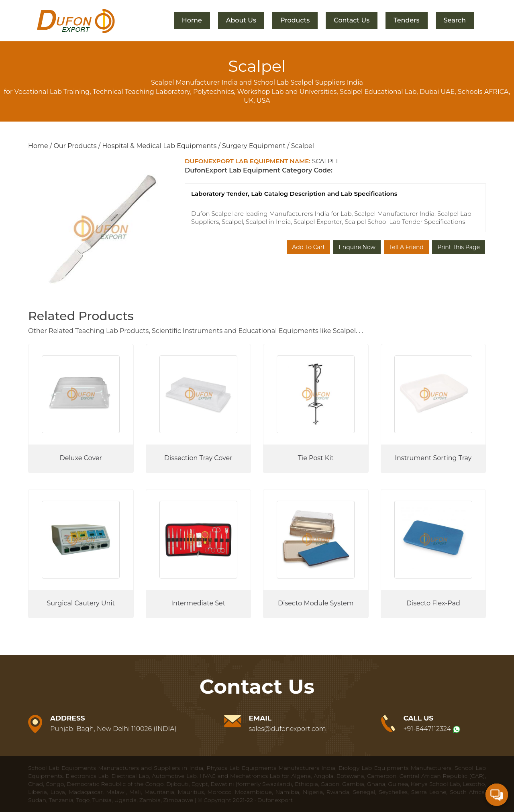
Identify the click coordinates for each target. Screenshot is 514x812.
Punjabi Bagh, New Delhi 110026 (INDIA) (113, 729)
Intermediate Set (198, 603)
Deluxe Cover (81, 458)
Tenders (406, 20)
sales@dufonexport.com (288, 729)
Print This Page (459, 247)
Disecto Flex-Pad (433, 603)
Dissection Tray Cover (198, 458)
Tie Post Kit (316, 458)
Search (455, 20)
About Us (241, 20)
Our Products (75, 146)
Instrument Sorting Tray (433, 458)
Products (295, 20)
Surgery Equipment (254, 146)
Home (192, 20)
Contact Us (352, 20)
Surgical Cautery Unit (81, 603)
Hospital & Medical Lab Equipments (159, 146)
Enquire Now (357, 247)
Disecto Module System (316, 603)
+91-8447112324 (427, 729)
